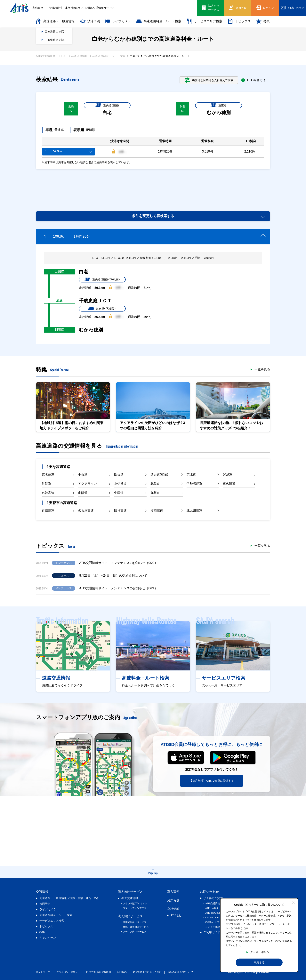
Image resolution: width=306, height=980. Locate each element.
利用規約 (122, 972)
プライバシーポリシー (68, 972)
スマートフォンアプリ (135, 908)
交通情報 (42, 892)
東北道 (191, 474)
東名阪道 (229, 484)
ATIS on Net (212, 908)
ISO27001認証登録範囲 (99, 972)
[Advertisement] (153, 186)
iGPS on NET (212, 918)
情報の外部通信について (181, 972)
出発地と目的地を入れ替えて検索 (209, 80)
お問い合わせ (209, 892)
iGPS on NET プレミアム (218, 922)
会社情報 (173, 909)
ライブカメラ (118, 21)
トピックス (239, 21)
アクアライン (87, 484)
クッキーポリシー (261, 952)
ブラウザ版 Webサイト (135, 904)
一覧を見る (262, 369)
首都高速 (48, 511)
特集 (263, 21)
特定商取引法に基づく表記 (147, 972)
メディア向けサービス (135, 932)
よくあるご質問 (213, 898)
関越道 (228, 474)
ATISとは (176, 915)
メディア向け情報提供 (217, 927)
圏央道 (119, 474)
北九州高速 (194, 511)
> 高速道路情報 (78, 56)
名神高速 (48, 493)
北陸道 (155, 484)
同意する (259, 962)
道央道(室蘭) (107, 105)
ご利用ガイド (212, 932)
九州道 (155, 493)
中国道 (119, 493)
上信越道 (120, 484)
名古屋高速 (86, 511)
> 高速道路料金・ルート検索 (108, 56)
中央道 (83, 474)
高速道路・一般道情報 (55, 21)
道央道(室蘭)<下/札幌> (102, 280)
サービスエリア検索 (204, 21)
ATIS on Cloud (213, 913)
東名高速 (48, 474)
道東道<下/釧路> (102, 309)
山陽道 (83, 493)
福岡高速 (157, 511)
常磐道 (46, 484)
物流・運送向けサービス (136, 927)
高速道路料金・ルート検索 (159, 21)
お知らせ (173, 900)
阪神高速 (120, 511)
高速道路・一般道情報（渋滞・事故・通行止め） (69, 898)
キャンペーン (48, 938)
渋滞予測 (90, 21)
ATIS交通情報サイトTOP (51, 56)
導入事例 (173, 892)
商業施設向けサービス (135, 922)
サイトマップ (43, 972)
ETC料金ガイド (255, 80)
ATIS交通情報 (130, 898)
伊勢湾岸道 (194, 484)
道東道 (219, 105)
